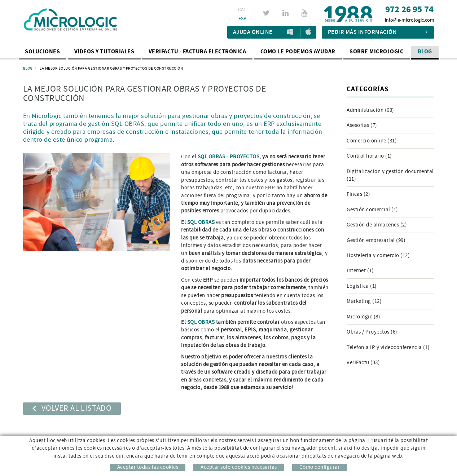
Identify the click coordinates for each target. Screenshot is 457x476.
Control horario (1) (369, 156)
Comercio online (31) (372, 141)
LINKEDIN (287, 13)
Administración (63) (370, 110)
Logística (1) (362, 286)
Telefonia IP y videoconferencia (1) (388, 347)
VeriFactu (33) (363, 363)
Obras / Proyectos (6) (372, 332)
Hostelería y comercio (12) (378, 255)
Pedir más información (378, 32)
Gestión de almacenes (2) (377, 225)
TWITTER (267, 13)
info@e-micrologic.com (410, 20)
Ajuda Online (253, 32)
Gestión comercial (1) (372, 210)
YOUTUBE (305, 13)
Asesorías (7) (362, 125)
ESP (243, 19)
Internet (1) (360, 271)
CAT (242, 10)
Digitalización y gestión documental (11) (390, 175)
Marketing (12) (364, 301)
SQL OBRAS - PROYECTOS (229, 157)
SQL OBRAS (201, 222)
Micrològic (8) (363, 317)
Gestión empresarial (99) (376, 240)
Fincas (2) (358, 194)
